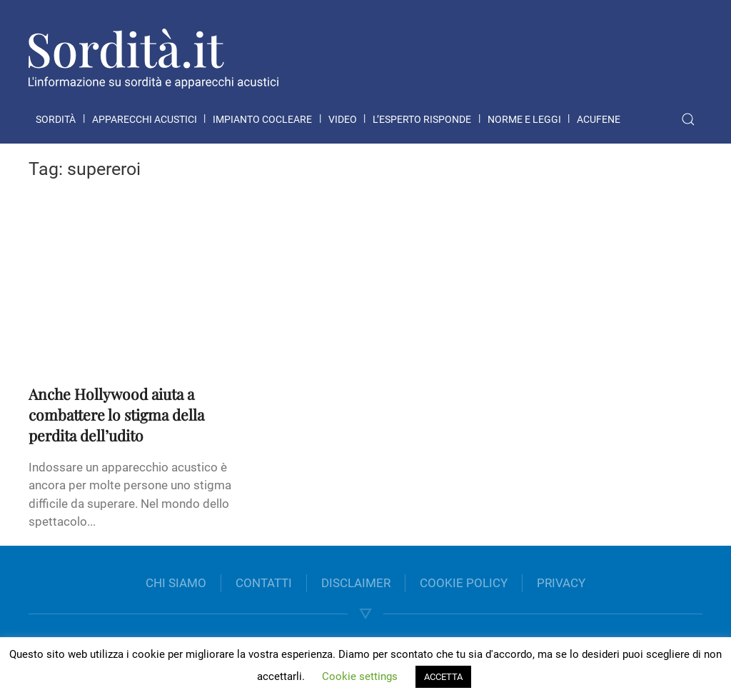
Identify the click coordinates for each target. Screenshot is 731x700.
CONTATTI (264, 583)
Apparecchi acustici (145, 119)
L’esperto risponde (422, 119)
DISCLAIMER (356, 583)
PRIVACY (561, 583)
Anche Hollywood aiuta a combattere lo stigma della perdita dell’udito (116, 414)
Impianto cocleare (262, 119)
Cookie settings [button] (360, 676)
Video (343, 119)
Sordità (56, 119)
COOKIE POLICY (464, 583)
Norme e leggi (524, 119)
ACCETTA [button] (443, 677)
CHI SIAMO (176, 583)
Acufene (599, 119)
